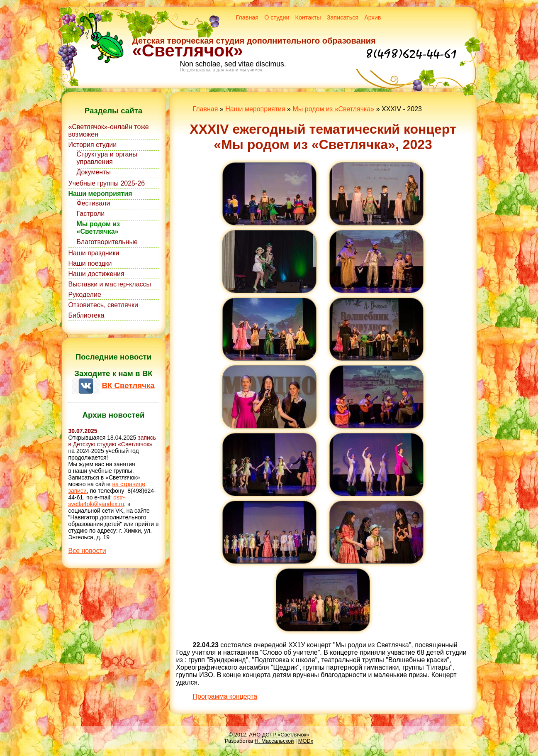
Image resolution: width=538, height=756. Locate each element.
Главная (247, 17)
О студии (277, 17)
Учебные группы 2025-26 (107, 183)
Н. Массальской (274, 741)
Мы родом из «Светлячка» (99, 228)
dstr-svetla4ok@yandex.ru (97, 501)
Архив (372, 17)
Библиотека (86, 315)
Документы (94, 172)
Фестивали (94, 203)
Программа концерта (225, 696)
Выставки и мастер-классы (110, 284)
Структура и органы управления (107, 158)
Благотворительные (107, 242)
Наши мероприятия (100, 194)
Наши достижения (96, 274)
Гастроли (91, 214)
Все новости (87, 551)
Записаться (343, 17)
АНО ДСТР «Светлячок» (279, 735)
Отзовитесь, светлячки (103, 305)
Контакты (308, 17)
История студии (93, 145)
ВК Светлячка (128, 385)
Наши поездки (90, 263)
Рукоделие (85, 295)
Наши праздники (94, 253)
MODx (306, 741)
